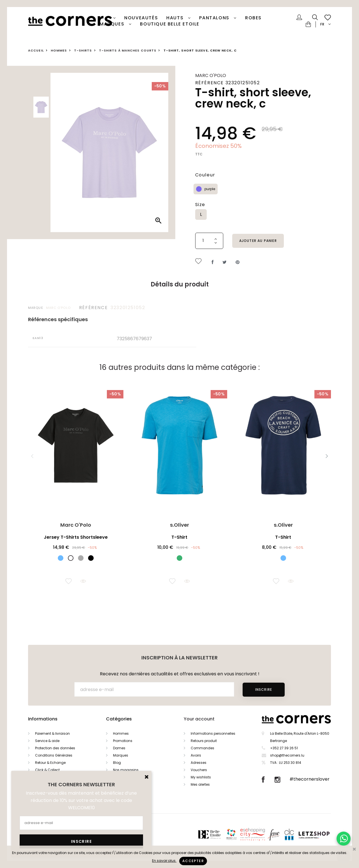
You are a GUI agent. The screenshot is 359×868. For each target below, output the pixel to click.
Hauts (176, 18)
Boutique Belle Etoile (170, 24)
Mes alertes (200, 784)
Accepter (193, 861)
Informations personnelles (213, 733)
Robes (253, 18)
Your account (199, 719)
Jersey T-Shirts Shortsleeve (76, 537)
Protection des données (55, 748)
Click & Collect (47, 770)
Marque (36, 308)
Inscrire (264, 690)
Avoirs (196, 755)
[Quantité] (209, 241)
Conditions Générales (54, 755)
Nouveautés (141, 18)
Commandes (202, 748)
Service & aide (47, 741)
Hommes (121, 733)
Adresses (199, 763)
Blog (117, 763)
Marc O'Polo (211, 75)
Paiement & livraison (52, 733)
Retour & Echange (50, 763)
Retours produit (204, 741)
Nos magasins (126, 770)
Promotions (123, 741)
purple (210, 189)
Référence (93, 308)
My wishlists (201, 777)
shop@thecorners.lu (287, 755)
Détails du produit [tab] (180, 284)
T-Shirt (179, 537)
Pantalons (215, 18)
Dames (119, 748)
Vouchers (199, 770)
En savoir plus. (164, 861)
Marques (113, 24)
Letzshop (321, 834)
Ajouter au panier (258, 241)
